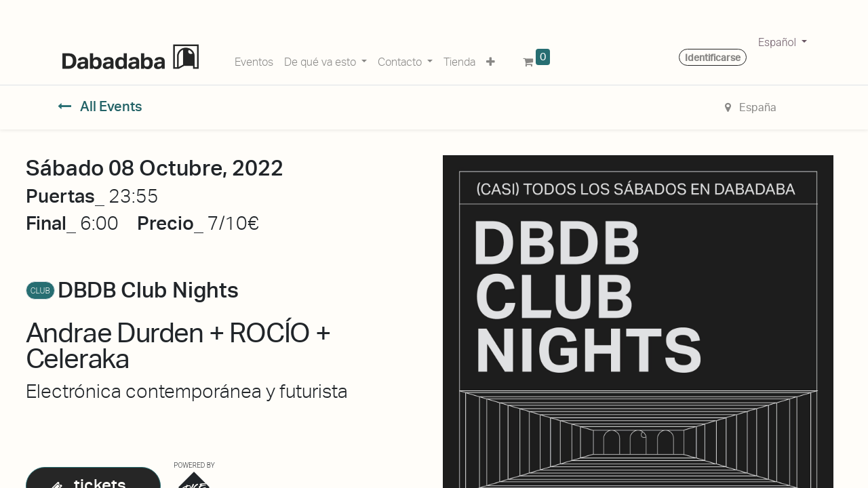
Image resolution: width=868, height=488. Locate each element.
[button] (491, 60)
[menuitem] (254, 60)
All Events (100, 106)
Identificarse (713, 58)
